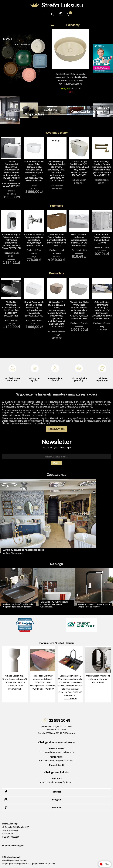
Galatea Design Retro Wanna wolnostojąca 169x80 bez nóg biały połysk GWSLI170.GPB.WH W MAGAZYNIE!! (102, 310)
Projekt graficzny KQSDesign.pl (16, 864)
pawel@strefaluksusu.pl (64, 752)
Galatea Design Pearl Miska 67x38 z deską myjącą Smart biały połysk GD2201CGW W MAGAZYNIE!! (79, 168)
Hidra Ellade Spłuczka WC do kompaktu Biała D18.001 (102, 239)
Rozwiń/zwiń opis (56, 429)
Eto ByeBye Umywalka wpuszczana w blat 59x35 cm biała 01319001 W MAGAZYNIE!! (11, 309)
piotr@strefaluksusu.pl (64, 782)
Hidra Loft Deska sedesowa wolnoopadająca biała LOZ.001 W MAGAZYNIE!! (79, 240)
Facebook (32, 792)
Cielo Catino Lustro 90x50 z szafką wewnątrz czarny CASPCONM (98, 679)
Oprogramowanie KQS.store (43, 864)
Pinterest (32, 808)
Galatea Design (57, 185)
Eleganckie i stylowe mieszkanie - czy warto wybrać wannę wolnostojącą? (55, 604)
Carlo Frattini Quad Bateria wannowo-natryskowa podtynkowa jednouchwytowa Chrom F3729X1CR (11, 241)
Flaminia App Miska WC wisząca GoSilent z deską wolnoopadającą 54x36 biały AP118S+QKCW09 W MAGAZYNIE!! (79, 310)
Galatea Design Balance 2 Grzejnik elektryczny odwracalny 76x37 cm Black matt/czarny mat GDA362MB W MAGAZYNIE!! (57, 171)
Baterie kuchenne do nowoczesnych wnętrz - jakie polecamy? (94, 606)
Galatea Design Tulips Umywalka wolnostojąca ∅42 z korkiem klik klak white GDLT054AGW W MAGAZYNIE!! (15, 682)
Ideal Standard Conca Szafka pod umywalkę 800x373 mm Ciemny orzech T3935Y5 (57, 240)
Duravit (11, 191)
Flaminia (84, 323)
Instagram (33, 800)
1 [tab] (52, 201)
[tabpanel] (11, 168)
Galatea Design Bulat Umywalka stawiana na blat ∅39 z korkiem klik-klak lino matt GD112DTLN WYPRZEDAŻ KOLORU (71, 79)
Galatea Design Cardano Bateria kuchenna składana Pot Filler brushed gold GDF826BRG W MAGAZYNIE (102, 168)
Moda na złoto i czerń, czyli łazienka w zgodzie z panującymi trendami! (18, 606)
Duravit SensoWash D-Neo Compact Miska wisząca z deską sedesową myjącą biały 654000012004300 (34, 309)
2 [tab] (56, 201)
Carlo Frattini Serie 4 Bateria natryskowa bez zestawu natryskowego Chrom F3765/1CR (34, 240)
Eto (16, 320)
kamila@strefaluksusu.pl (64, 761)
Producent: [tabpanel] (11, 237)
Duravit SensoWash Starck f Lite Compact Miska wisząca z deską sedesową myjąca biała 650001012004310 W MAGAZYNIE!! (34, 171)
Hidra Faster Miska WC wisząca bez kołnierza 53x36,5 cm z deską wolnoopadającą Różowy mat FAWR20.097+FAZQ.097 (43, 682)
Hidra (84, 250)
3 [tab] (61, 201)
